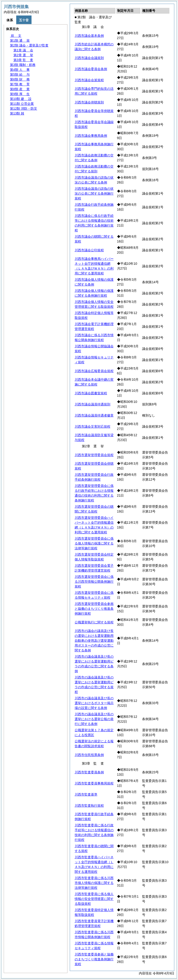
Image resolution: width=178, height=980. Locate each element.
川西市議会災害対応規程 (92, 426)
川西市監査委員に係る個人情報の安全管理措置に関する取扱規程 (94, 899)
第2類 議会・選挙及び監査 (29, 45)
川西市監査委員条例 (89, 772)
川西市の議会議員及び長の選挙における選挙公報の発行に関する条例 (94, 719)
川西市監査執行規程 (89, 806)
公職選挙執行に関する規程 (94, 622)
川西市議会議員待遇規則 (92, 404)
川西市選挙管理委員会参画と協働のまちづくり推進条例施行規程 (94, 609)
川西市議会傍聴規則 (89, 102)
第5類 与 (20, 75)
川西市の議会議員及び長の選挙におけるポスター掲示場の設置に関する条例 (94, 703)
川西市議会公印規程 (89, 250)
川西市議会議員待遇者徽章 (94, 415)
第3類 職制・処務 (23, 65)
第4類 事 (20, 70)
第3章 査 (23, 60)
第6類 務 (20, 79)
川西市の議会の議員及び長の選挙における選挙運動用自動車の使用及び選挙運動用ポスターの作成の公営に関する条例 (94, 641)
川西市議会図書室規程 (91, 393)
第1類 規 (20, 40)
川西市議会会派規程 (89, 80)
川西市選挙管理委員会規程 (94, 455)
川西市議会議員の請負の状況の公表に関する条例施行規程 (94, 193)
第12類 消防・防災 (24, 109)
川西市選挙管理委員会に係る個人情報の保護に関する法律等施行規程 (94, 543)
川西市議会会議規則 (89, 58)
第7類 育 (20, 84)
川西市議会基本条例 (89, 36)
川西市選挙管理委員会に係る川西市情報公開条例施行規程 (94, 582)
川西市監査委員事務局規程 (94, 783)
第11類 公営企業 (22, 104)
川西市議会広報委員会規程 (94, 371)
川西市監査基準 (86, 794)
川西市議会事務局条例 (91, 136)
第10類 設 (21, 99)
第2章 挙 (23, 55)
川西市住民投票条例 (89, 755)
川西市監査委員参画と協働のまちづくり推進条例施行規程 (94, 959)
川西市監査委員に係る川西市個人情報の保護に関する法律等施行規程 (94, 883)
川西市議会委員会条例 (91, 69)
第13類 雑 (17, 113)
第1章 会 (23, 50)
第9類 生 (20, 94)
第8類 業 (20, 89)
